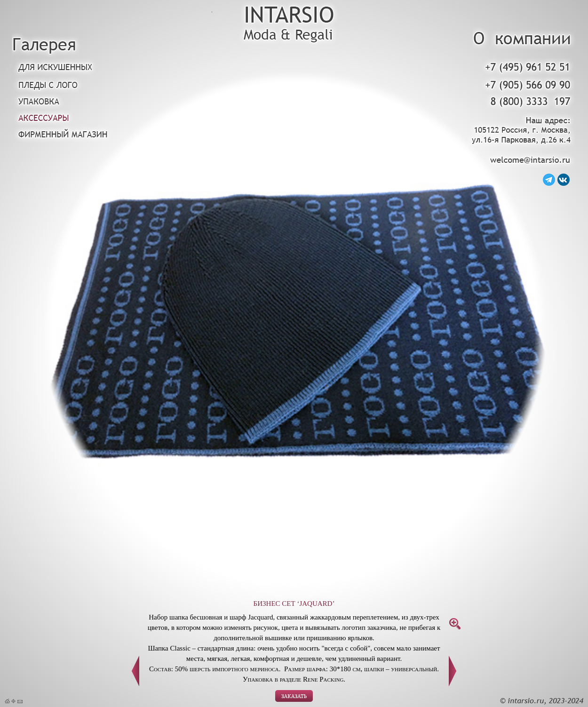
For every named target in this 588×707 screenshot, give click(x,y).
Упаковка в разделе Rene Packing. (294, 679)
